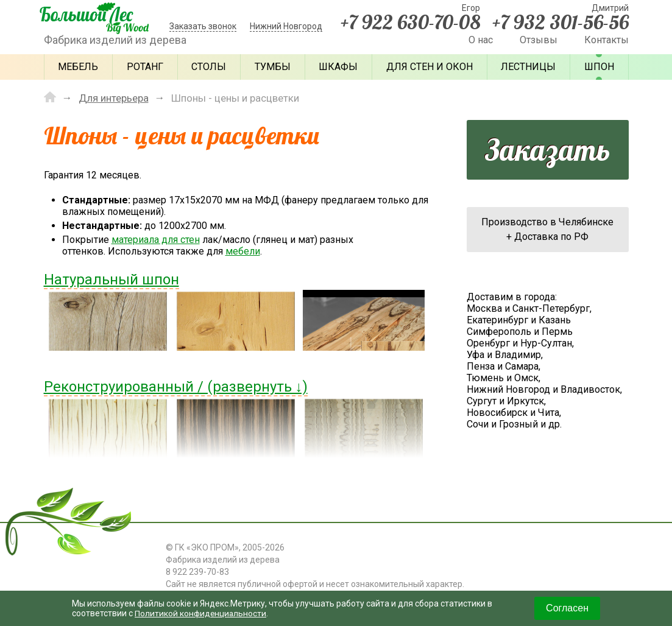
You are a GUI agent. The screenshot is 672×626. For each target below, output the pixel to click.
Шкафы (338, 67)
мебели (243, 251)
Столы (209, 67)
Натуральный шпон (111, 279)
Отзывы (539, 40)
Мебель (78, 67)
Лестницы (528, 67)
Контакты (607, 40)
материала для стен (156, 239)
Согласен (567, 608)
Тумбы (273, 67)
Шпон (599, 67)
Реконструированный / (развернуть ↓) (176, 386)
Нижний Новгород (286, 26)
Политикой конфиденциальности (202, 613)
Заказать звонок (203, 26)
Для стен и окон (430, 67)
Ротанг (145, 67)
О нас (481, 40)
